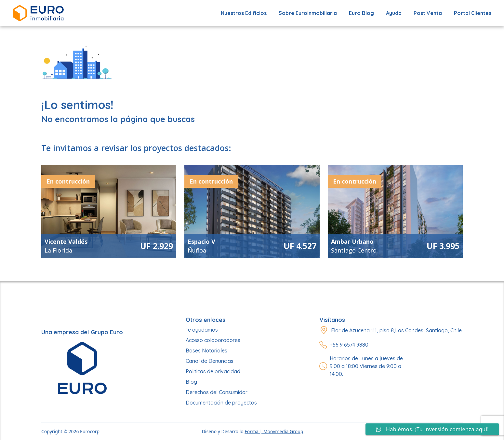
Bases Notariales (206, 351)
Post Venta (428, 13)
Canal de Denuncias (210, 361)
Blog (191, 382)
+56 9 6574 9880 (349, 345)
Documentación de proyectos (221, 403)
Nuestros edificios (244, 13)
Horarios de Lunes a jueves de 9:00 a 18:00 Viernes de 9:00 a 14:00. (366, 366)
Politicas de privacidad (213, 371)
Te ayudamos (202, 330)
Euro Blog (361, 13)
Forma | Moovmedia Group (274, 431)
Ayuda (394, 13)
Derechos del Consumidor (217, 392)
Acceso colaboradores (213, 340)
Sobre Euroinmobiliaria (308, 13)
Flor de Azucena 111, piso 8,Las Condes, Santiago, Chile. (397, 330)
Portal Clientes (473, 13)
